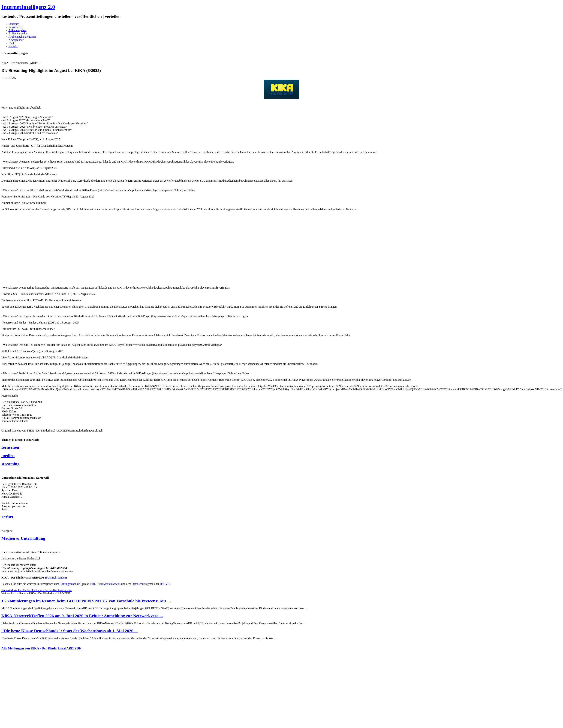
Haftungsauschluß (70, 584)
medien (8, 456)
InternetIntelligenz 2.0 (28, 7)
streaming (10, 464)
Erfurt (7, 517)
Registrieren (15, 27)
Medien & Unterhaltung (23, 538)
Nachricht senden (56, 578)
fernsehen (10, 447)
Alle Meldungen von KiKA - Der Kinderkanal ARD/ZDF (41, 648)
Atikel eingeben (17, 30)
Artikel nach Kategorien (22, 37)
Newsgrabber (16, 40)
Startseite (14, 24)
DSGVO (165, 584)
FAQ (11, 43)
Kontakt (13, 46)
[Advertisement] (54, 247)
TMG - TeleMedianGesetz (105, 584)
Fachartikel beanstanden (58, 590)
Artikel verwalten (18, 33)
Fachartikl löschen (12, 590)
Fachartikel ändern (34, 590)
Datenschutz (139, 584)
